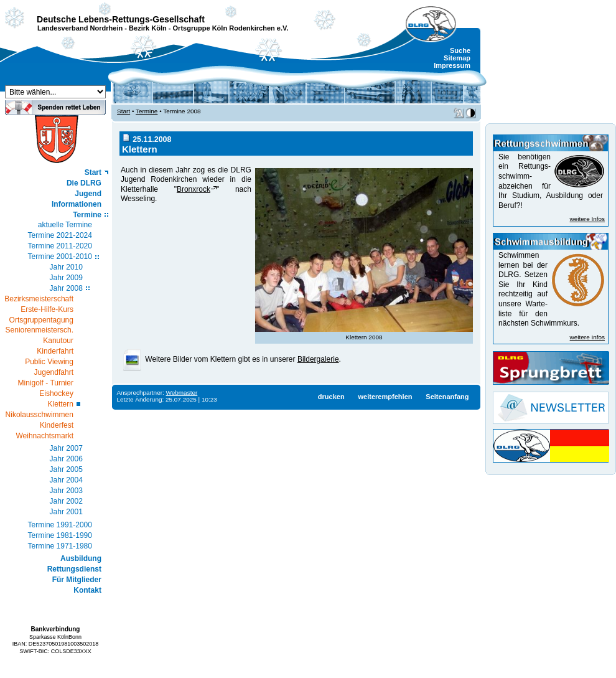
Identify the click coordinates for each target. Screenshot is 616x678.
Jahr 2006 (66, 459)
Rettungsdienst (74, 569)
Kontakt (87, 590)
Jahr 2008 (66, 288)
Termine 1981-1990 (60, 535)
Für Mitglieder (77, 580)
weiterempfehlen (385, 397)
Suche (460, 50)
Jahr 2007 (66, 448)
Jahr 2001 (66, 512)
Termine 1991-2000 (60, 525)
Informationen (77, 204)
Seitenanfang (447, 397)
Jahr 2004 (66, 480)
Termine (87, 215)
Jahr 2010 (66, 267)
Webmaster (182, 393)
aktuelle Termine (65, 225)
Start (93, 172)
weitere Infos (587, 219)
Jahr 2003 (66, 491)
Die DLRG (84, 183)
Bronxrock (194, 189)
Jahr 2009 (66, 278)
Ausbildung (81, 558)
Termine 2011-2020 (60, 246)
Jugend (88, 194)
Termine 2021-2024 (60, 235)
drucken (331, 397)
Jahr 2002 (66, 501)
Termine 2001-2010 (60, 257)
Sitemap (457, 58)
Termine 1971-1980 (60, 546)
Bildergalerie (318, 359)
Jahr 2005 (66, 469)
